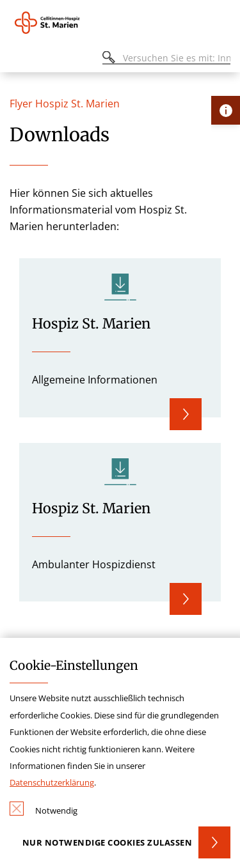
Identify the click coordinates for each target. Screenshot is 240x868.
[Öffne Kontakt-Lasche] (226, 110)
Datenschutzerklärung (52, 782)
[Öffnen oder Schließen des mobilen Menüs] (17, 60)
